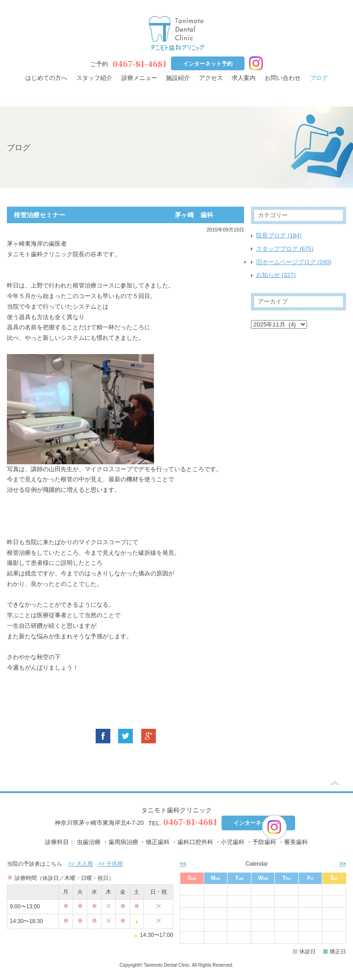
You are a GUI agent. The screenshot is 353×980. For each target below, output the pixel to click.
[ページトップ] (335, 784)
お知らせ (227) (276, 275)
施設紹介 (178, 78)
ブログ (319, 78)
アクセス (211, 78)
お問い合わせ (283, 78)
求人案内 (244, 78)
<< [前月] (183, 864)
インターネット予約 (208, 64)
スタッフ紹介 (94, 78)
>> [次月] (343, 864)
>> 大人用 (81, 864)
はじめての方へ (46, 78)
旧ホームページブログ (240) (294, 262)
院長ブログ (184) (279, 235)
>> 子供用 (110, 864)
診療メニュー (139, 78)
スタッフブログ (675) (285, 249)
